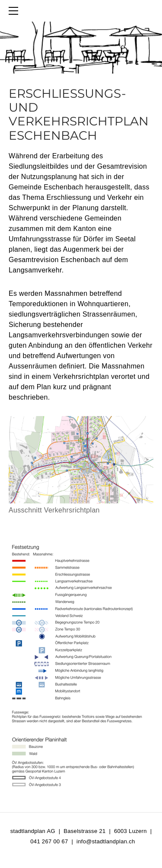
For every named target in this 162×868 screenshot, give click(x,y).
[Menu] (15, 11)
